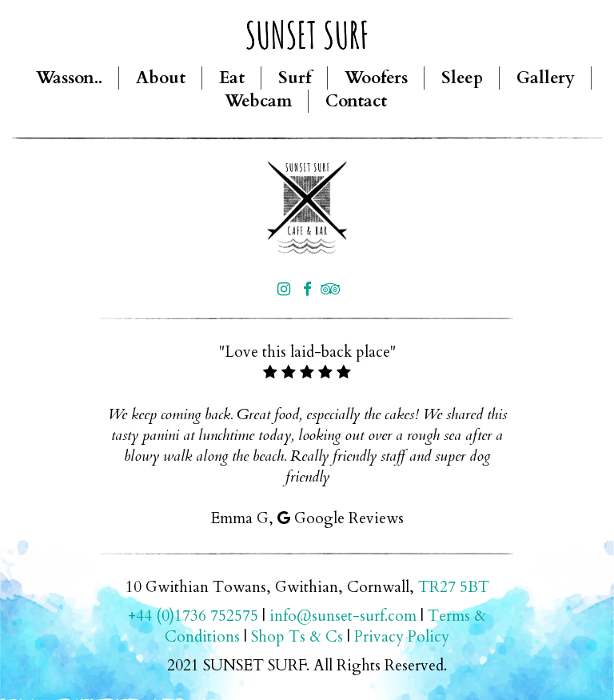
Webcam (258, 101)
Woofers (376, 78)
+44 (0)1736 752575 (193, 616)
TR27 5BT (454, 587)
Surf (295, 78)
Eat (232, 78)
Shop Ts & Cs (297, 637)
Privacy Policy (402, 637)
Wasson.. (69, 78)
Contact (356, 101)
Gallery (546, 78)
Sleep (462, 78)
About (161, 78)
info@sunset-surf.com (343, 616)
